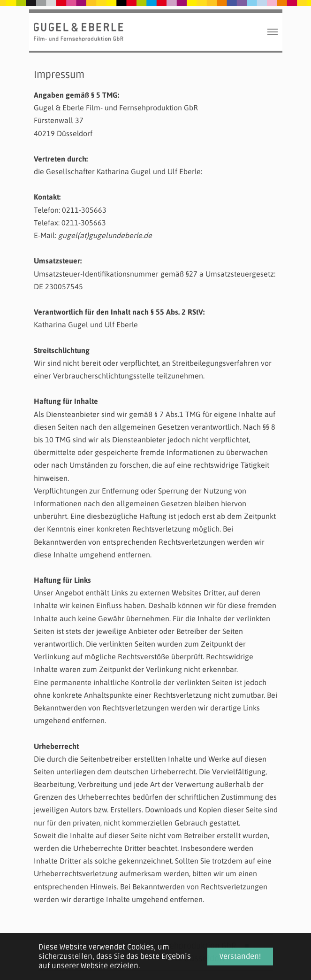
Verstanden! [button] (240, 957)
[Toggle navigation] (273, 32)
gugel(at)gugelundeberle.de (105, 235)
